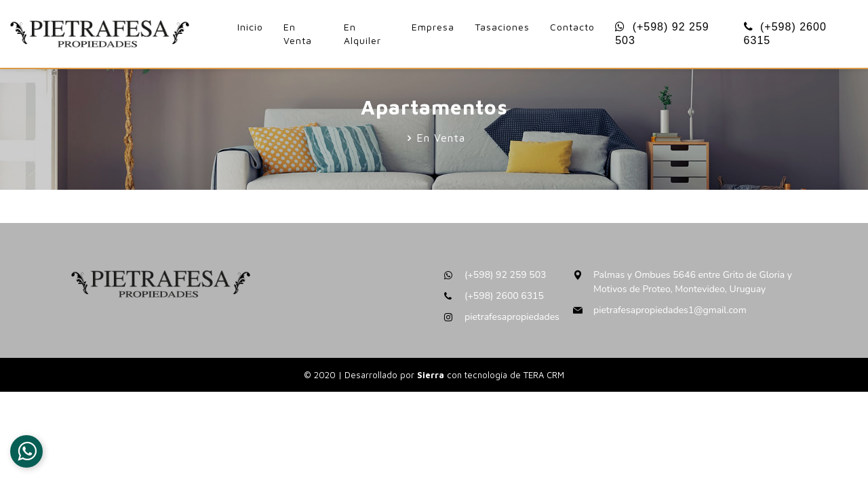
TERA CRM (544, 375)
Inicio (250, 27)
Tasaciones (502, 27)
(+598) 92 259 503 (662, 34)
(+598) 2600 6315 (785, 34)
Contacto (572, 27)
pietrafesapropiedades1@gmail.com (670, 310)
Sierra (432, 375)
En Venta (298, 34)
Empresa (433, 27)
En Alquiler (362, 34)
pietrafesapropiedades (512, 317)
